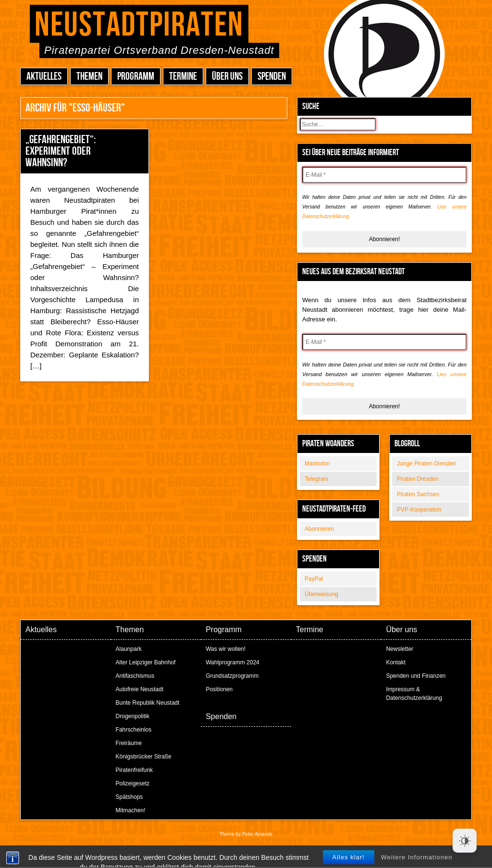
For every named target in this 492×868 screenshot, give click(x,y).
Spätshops (129, 797)
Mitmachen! (131, 810)
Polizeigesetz (133, 783)
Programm (136, 77)
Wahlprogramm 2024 (233, 662)
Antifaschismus (135, 676)
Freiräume (129, 743)
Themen (89, 77)
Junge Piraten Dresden (426, 464)
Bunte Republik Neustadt (148, 703)
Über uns (227, 77)
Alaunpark (129, 649)
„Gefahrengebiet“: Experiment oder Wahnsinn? (61, 151)
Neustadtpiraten (139, 25)
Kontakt (396, 662)
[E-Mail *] (384, 175)
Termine (183, 77)
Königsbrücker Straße (144, 757)
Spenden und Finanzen (416, 676)
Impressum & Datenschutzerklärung (414, 694)
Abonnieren (319, 529)
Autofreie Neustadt (140, 689)
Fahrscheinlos (134, 730)
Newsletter (400, 649)
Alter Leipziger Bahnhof (146, 662)
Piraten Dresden (418, 479)
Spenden (272, 77)
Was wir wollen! (226, 649)
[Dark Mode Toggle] (465, 841)
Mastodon (317, 464)
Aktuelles (44, 77)
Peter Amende (257, 834)
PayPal (314, 579)
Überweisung (321, 594)
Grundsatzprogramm (232, 676)
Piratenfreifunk (134, 770)
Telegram (316, 479)
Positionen (219, 689)
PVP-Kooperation (419, 510)
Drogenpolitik (133, 716)
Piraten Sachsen (418, 494)
